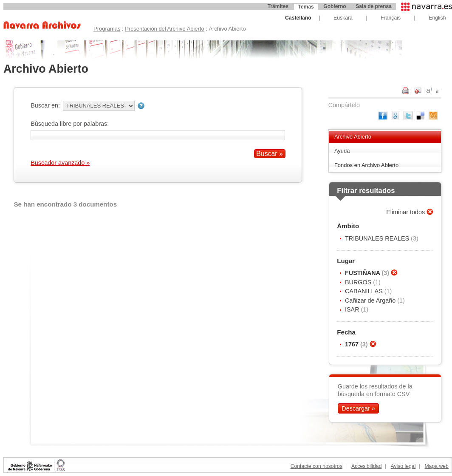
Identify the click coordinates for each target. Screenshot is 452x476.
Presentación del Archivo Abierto (165, 29)
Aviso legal (403, 466)
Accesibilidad (366, 466)
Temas (306, 7)
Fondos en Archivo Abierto (366, 165)
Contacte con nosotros (316, 466)
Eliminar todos (406, 212)
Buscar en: (45, 105)
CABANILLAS (365, 291)
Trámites (278, 6)
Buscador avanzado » (60, 163)
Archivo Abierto (353, 137)
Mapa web (436, 466)
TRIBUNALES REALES (378, 238)
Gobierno (335, 6)
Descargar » (358, 408)
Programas (107, 29)
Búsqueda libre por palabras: (70, 124)
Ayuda (342, 151)
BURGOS (359, 282)
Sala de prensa (374, 6)
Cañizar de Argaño (371, 300)
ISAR (353, 309)
